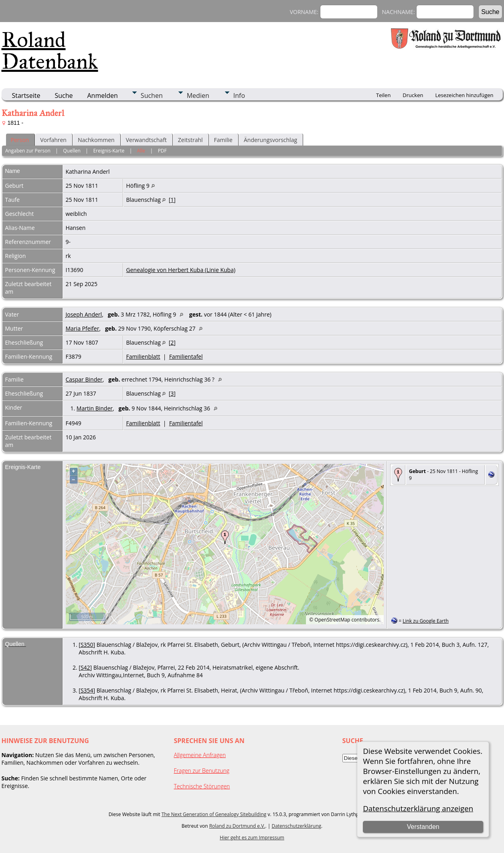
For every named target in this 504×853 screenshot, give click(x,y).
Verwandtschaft (146, 140)
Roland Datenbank (50, 51)
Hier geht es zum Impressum (252, 838)
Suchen (152, 95)
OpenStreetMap (332, 620)
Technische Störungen (202, 786)
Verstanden (423, 827)
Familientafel (186, 356)
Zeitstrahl (190, 140)
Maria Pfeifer (83, 328)
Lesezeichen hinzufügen (464, 95)
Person (20, 140)
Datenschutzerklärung (296, 826)
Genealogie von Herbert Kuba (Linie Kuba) (181, 270)
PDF (162, 151)
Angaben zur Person (28, 151)
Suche (64, 95)
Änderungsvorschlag (270, 140)
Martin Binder (95, 408)
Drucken (413, 95)
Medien (198, 95)
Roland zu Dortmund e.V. (237, 826)
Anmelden (103, 95)
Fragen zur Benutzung (202, 771)
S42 (85, 667)
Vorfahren (53, 140)
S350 (87, 645)
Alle (141, 151)
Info (239, 95)
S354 (87, 690)
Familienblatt (143, 356)
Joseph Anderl (84, 314)
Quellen (72, 151)
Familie (223, 140)
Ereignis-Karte (109, 151)
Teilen (383, 95)
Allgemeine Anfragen (200, 755)
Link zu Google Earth (426, 621)
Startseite (26, 95)
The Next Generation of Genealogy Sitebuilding (214, 814)
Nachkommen (96, 140)
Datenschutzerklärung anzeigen (418, 808)
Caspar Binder (84, 379)
